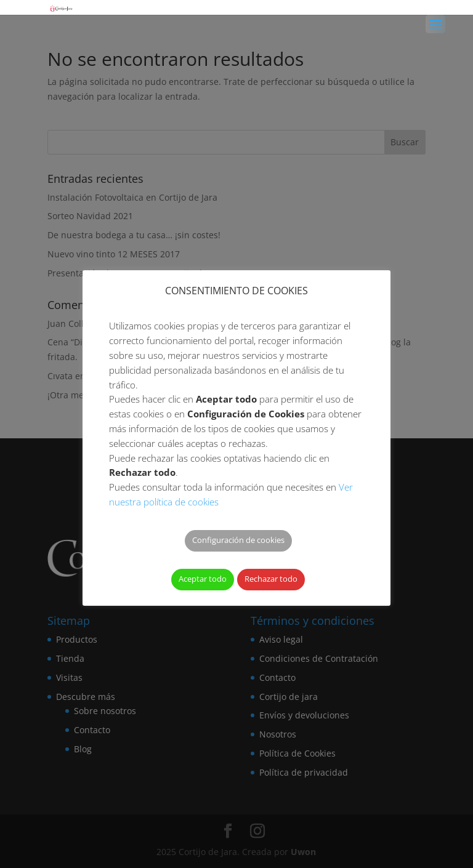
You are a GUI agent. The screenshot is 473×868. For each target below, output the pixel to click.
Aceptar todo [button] (203, 579)
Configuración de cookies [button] (238, 540)
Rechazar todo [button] (271, 579)
